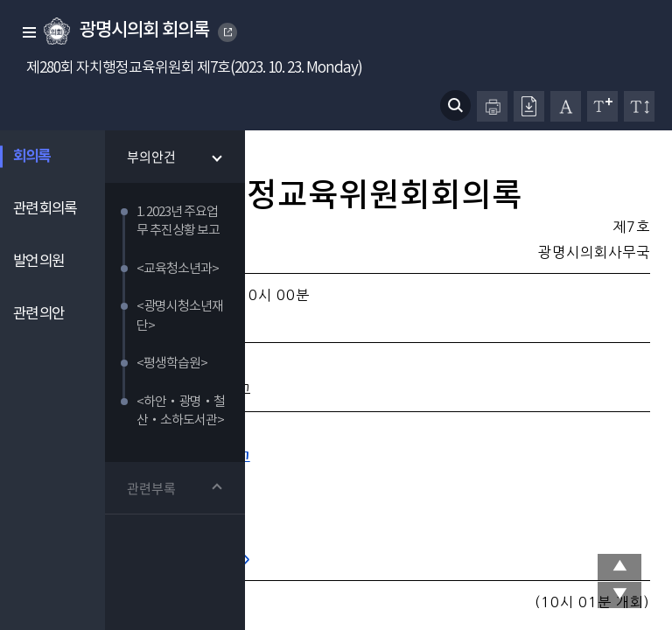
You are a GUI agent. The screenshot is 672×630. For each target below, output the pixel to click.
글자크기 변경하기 (602, 106)
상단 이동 (619, 567)
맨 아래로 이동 (619, 595)
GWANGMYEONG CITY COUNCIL (228, 32)
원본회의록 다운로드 (529, 106)
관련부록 (151, 489)
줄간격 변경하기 (639, 106)
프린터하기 (492, 106)
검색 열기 (455, 105)
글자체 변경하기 (566, 106)
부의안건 (151, 157)
